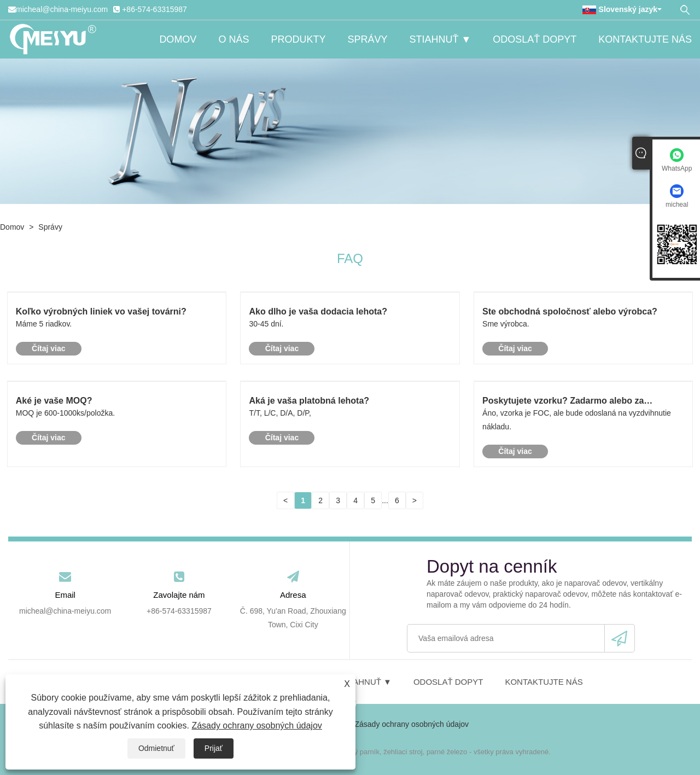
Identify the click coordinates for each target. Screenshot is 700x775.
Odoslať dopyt (535, 39)
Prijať (214, 748)
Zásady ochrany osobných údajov (256, 726)
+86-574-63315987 (154, 9)
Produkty (298, 39)
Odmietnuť (156, 748)
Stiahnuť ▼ (440, 39)
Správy (367, 39)
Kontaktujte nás (645, 39)
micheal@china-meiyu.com (62, 9)
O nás (234, 39)
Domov (178, 39)
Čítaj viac (48, 348)
